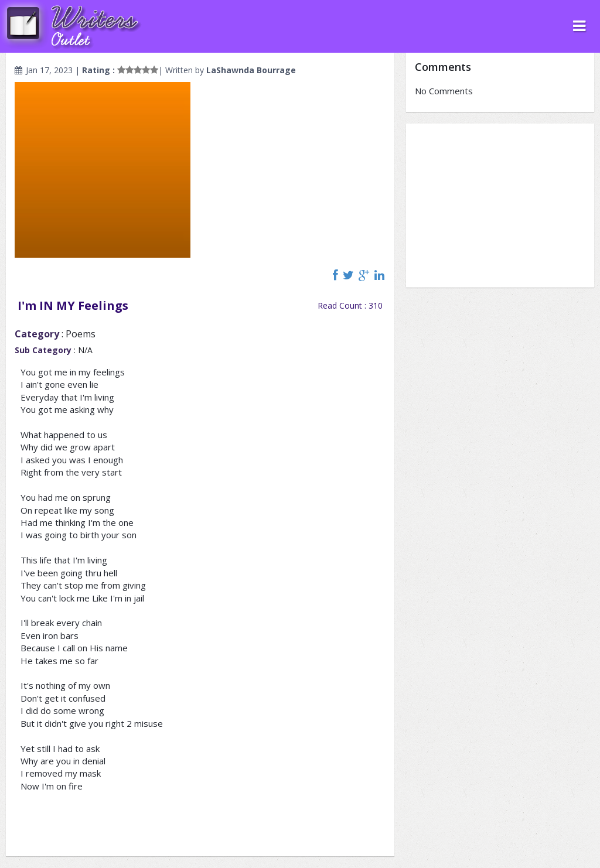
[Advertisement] (500, 206)
